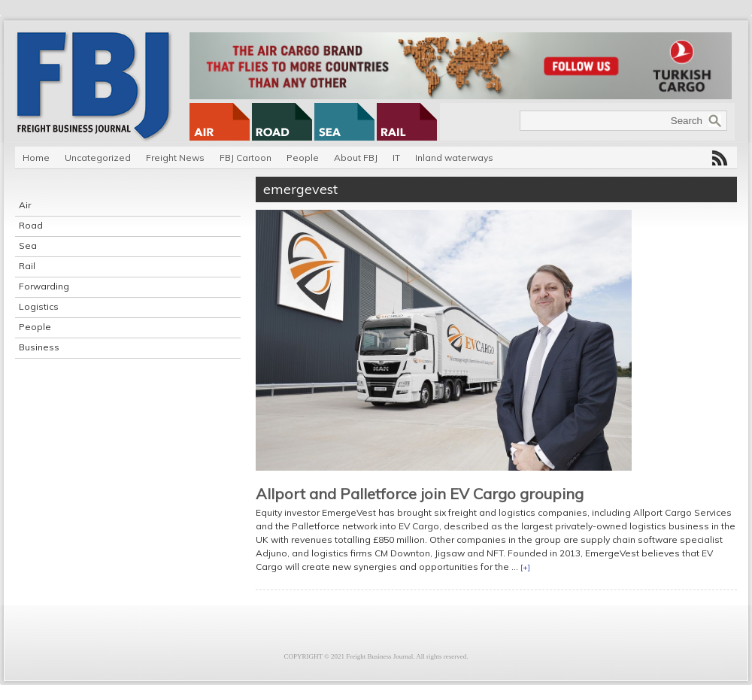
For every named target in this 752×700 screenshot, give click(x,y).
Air (25, 205)
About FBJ (356, 158)
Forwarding (44, 286)
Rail (27, 266)
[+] (525, 567)
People (303, 158)
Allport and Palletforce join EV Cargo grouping (420, 494)
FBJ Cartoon (246, 158)
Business (39, 347)
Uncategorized (98, 158)
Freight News (175, 158)
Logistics (39, 306)
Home (36, 158)
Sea (28, 245)
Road (31, 225)
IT (396, 158)
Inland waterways (454, 158)
